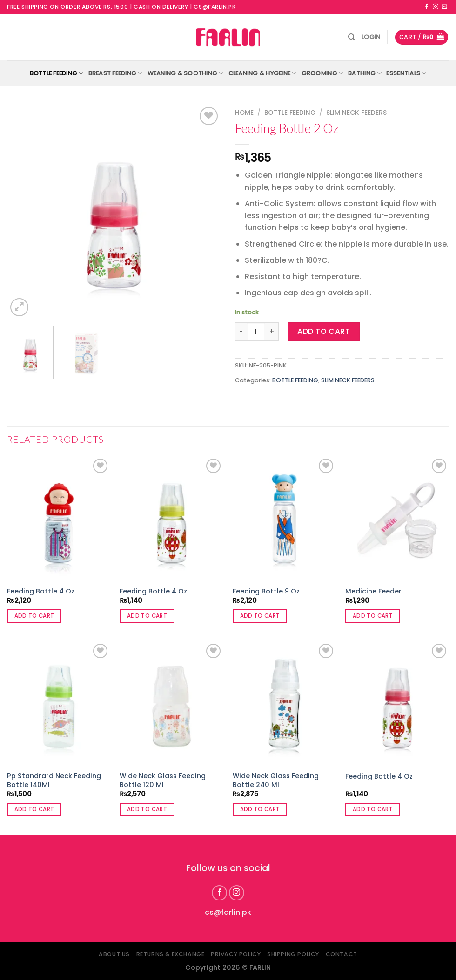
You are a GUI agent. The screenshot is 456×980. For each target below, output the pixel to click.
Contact (342, 954)
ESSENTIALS (406, 73)
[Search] (352, 37)
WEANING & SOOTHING (186, 73)
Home (244, 113)
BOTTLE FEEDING (57, 73)
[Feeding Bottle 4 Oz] (59, 518)
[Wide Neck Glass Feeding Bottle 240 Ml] (285, 703)
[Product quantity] (256, 332)
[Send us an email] (444, 7)
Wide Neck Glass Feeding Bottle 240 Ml (276, 780)
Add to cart (324, 331)
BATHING (365, 73)
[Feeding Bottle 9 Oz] (285, 518)
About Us (114, 954)
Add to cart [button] (34, 616)
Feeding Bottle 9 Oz (266, 591)
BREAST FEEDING (116, 73)
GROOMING (323, 73)
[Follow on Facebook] (427, 7)
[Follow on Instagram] (436, 7)
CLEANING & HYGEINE (263, 73)
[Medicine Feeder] (397, 518)
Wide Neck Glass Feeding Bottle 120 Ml (163, 780)
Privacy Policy (236, 954)
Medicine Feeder (373, 591)
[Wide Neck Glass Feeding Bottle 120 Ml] (171, 703)
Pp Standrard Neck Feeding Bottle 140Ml (54, 780)
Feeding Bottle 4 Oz (41, 591)
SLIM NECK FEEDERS (356, 113)
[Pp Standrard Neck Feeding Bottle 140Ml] (59, 703)
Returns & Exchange (171, 954)
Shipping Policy (293, 954)
